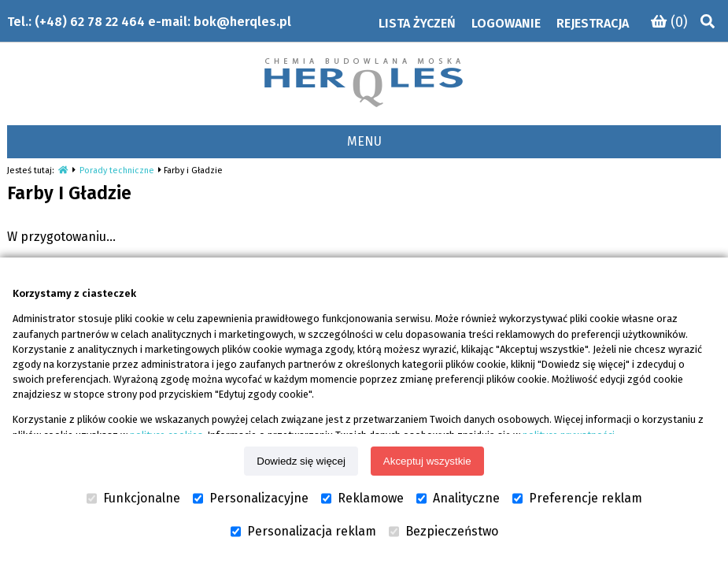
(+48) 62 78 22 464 (90, 22)
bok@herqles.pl (242, 22)
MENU (364, 141)
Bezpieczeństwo (443, 532)
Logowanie (506, 23)
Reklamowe (362, 498)
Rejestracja (593, 23)
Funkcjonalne (133, 498)
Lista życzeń (417, 23)
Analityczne (458, 498)
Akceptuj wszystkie (427, 461)
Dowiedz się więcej (301, 461)
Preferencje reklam (577, 498)
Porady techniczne (117, 170)
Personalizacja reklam (303, 532)
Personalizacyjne (251, 498)
